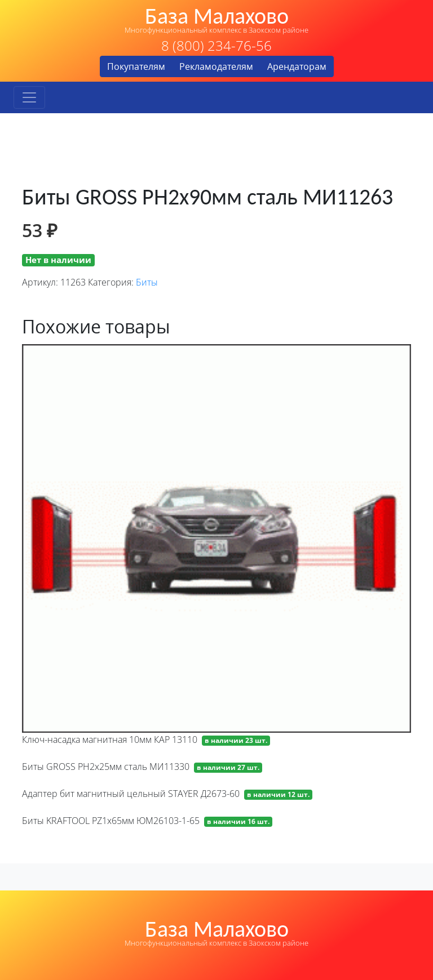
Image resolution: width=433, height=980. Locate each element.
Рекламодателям (216, 66)
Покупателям (136, 66)
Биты (147, 282)
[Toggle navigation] (29, 97)
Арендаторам (297, 66)
